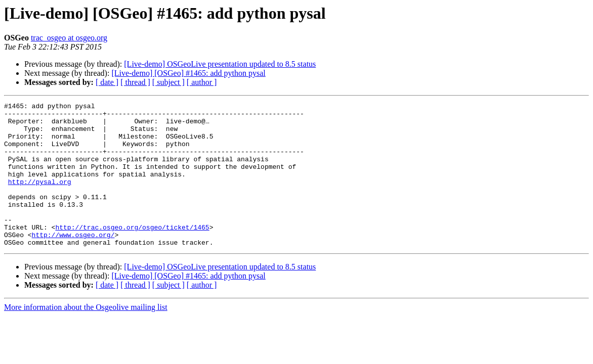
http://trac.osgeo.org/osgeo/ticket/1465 (132, 253)
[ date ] (107, 82)
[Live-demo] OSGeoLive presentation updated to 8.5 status (220, 64)
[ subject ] (168, 82)
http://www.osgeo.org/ (73, 262)
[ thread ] (135, 82)
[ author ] (202, 82)
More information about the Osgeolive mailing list (86, 336)
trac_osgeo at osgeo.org (69, 38)
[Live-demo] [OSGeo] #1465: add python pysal (188, 73)
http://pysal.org (40, 198)
